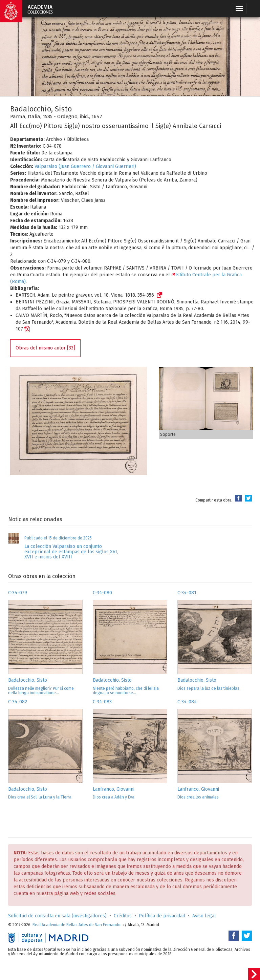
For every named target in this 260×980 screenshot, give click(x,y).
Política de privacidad (162, 916)
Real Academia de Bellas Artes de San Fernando (77, 925)
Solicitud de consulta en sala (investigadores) (57, 916)
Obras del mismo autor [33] (45, 348)
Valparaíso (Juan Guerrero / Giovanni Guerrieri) (85, 166)
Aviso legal (204, 916)
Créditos (123, 916)
